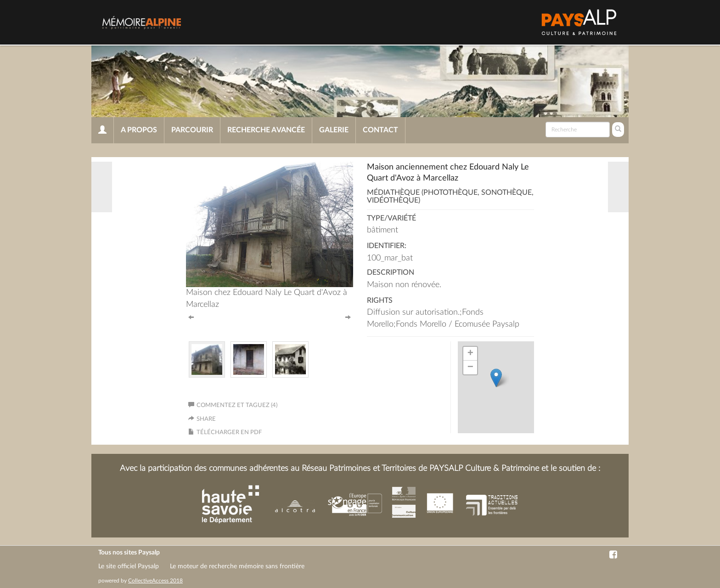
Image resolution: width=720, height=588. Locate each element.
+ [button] (470, 354)
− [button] (470, 367)
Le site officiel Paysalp (129, 566)
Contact (380, 130)
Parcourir (192, 130)
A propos (139, 130)
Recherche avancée (266, 130)
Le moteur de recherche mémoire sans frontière (237, 566)
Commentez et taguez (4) (233, 405)
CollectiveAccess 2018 (155, 581)
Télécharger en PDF (229, 433)
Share (206, 419)
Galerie (334, 130)
